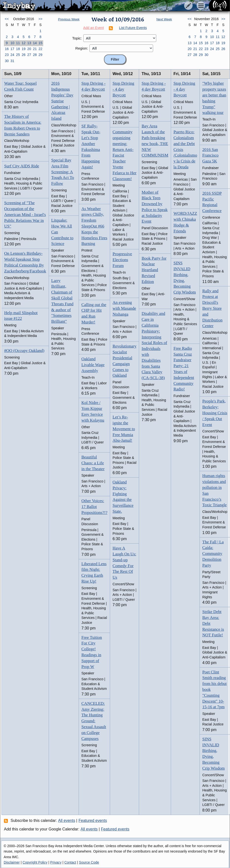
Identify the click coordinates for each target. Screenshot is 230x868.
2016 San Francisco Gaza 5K (210, 155)
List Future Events (133, 28)
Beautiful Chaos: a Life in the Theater (93, 463)
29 (41, 55)
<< (7, 19)
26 (24, 55)
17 (12, 49)
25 (18, 55)
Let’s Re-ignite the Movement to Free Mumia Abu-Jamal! (124, 429)
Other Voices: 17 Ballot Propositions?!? (94, 507)
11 (18, 43)
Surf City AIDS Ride (22, 166)
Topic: (77, 38)
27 (29, 55)
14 (35, 43)
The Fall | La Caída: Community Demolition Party (213, 554)
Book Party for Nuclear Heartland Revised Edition (154, 270)
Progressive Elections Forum (122, 260)
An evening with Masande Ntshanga (124, 308)
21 (35, 49)
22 (41, 49)
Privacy (56, 862)
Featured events (93, 821)
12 (24, 43)
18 (18, 49)
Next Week (164, 19)
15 (41, 43)
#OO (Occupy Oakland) (24, 351)
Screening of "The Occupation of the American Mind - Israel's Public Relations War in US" (25, 214)
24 (12, 55)
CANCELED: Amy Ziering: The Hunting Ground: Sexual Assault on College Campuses (94, 721)
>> (40, 19)
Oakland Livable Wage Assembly (93, 365)
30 (7, 61)
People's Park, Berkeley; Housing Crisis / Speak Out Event (215, 413)
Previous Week (69, 19)
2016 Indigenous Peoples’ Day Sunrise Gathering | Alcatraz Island (62, 101)
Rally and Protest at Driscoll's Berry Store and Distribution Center (212, 308)
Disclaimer (12, 862)
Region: (82, 48)
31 (12, 61)
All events (67, 821)
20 (29, 49)
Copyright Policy (35, 862)
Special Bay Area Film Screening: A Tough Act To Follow (63, 172)
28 (35, 55)
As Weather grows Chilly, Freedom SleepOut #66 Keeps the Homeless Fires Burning (94, 226)
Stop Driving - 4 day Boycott (123, 89)
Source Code (89, 862)
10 (12, 43)
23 (7, 55)
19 (24, 49)
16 (7, 49)
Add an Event (94, 28)
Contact (70, 862)
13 (29, 43)
